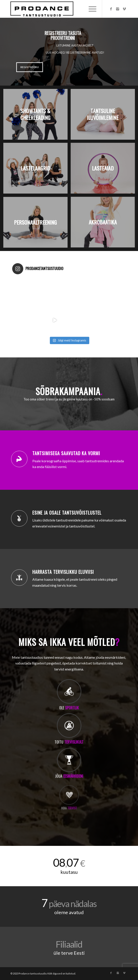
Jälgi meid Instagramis (69, 340)
